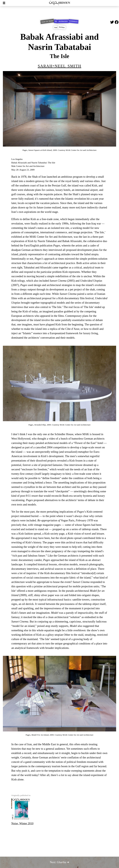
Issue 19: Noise (47, 21)
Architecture (63, 21)
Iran (56, 27)
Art (56, 21)
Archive (62, 27)
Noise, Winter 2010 (22, 811)
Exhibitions (74, 21)
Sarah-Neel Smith (59, 65)
